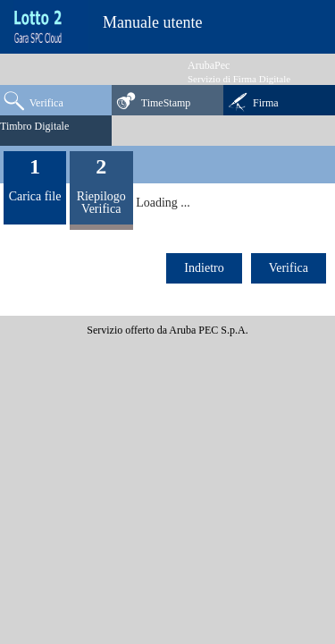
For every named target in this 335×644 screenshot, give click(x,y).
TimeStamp (153, 100)
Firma (253, 101)
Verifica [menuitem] (289, 268)
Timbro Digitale (34, 126)
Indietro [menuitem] (204, 268)
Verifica (33, 100)
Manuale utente (152, 22)
